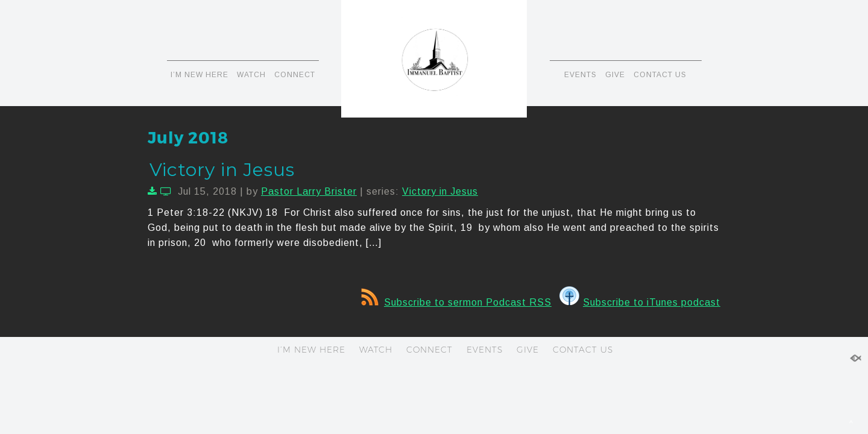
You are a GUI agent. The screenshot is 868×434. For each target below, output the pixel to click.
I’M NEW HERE (200, 75)
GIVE (615, 75)
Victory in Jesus (222, 170)
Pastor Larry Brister (309, 191)
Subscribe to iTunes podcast (640, 302)
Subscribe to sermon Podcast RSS (456, 302)
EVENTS (580, 75)
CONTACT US (660, 75)
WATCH (251, 75)
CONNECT (295, 75)
